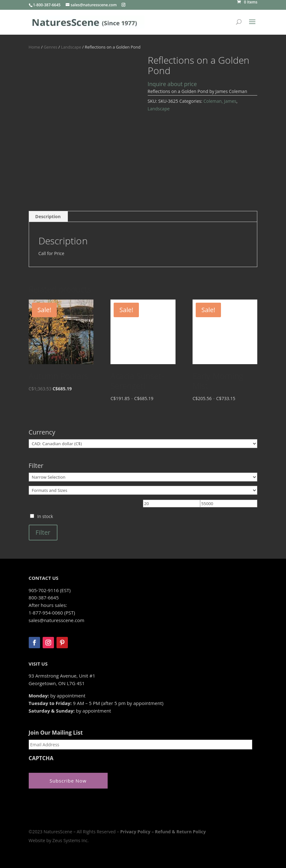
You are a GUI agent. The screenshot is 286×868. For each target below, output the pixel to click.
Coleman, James (220, 101)
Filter (43, 532)
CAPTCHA (41, 758)
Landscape (71, 47)
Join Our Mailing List (56, 733)
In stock (45, 516)
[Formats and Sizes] (143, 490)
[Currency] (143, 444)
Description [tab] (48, 216)
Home (34, 47)
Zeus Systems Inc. (71, 840)
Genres (50, 47)
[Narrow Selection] (143, 477)
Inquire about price (172, 84)
